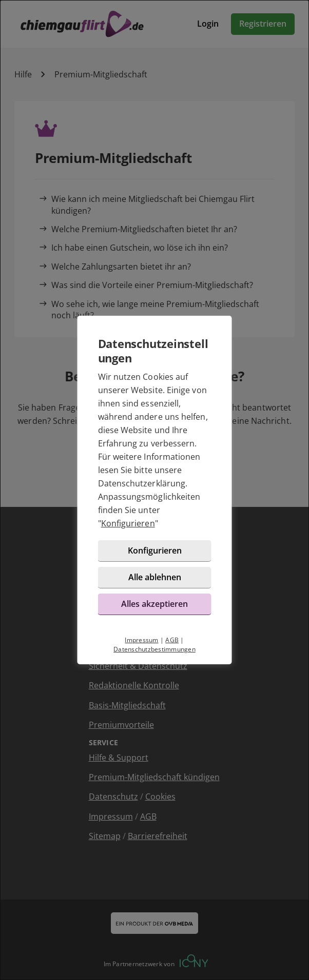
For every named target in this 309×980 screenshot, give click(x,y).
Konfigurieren (128, 523)
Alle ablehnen (155, 577)
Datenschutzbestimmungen (154, 649)
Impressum (141, 640)
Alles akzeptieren (154, 604)
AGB (172, 640)
